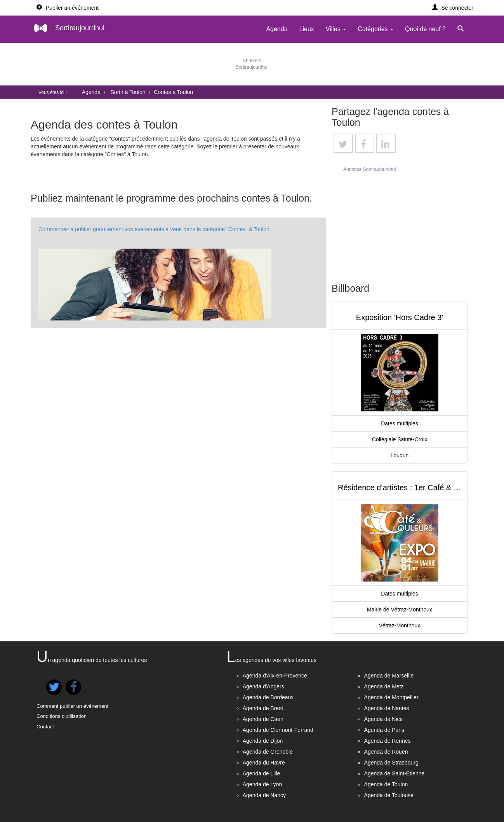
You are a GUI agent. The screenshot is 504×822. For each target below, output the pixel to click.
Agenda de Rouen (386, 752)
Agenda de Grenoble (268, 752)
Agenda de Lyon (262, 784)
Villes (336, 29)
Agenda (277, 29)
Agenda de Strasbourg (391, 763)
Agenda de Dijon (263, 741)
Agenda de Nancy (264, 795)
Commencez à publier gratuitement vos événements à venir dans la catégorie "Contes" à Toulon (154, 229)
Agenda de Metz (384, 686)
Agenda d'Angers (263, 686)
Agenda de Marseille (389, 676)
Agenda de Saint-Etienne (395, 773)
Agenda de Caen (263, 719)
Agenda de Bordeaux (268, 697)
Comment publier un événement (72, 706)
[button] (453, 8)
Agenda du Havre (264, 763)
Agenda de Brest (263, 708)
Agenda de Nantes (387, 708)
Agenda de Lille (262, 773)
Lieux (307, 29)
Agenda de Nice (384, 719)
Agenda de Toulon (386, 784)
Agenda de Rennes (388, 741)
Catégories (375, 29)
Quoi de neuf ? (425, 29)
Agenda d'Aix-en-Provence (275, 676)
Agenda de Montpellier (391, 697)
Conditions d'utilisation (62, 716)
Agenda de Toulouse (389, 795)
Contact (45, 727)
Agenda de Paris (384, 730)
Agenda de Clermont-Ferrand (278, 730)
